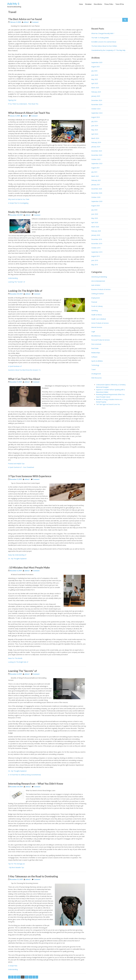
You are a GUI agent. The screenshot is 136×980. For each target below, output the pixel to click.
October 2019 (96, 248)
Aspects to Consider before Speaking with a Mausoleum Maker (110, 391)
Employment (96, 298)
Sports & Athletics (97, 361)
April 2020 (95, 222)
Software (94, 357)
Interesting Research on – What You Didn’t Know (36, 784)
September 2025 (97, 62)
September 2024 (97, 113)
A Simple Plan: (13, 966)
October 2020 (96, 197)
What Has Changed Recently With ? (103, 33)
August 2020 (96, 206)
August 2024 (96, 117)
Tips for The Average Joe (16, 864)
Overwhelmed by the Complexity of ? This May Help (108, 50)
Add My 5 (13, 4)
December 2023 (97, 151)
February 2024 (96, 142)
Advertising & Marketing (99, 277)
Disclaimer (88, 4)
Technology (95, 365)
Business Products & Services (101, 289)
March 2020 (95, 227)
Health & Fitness (97, 315)
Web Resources (97, 378)
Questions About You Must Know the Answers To (24, 370)
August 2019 (96, 256)
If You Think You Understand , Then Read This (23, 104)
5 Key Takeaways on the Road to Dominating (33, 876)
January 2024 (96, 147)
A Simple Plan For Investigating (18, 203)
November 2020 (97, 193)
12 (27, 977)
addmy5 (26, 22)
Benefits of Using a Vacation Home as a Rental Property (109, 401)
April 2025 (95, 83)
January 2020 (96, 235)
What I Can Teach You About (24, 379)
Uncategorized (96, 374)
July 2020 (94, 210)
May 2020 (95, 218)
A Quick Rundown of (15, 366)
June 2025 (95, 75)
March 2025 (95, 88)
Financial (94, 302)
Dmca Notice (98, 4)
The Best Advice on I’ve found (25, 19)
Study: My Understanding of (24, 212)
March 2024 (95, 138)
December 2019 (97, 239)
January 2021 (96, 185)
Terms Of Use (120, 4)
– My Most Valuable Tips (16, 867)
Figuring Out (12, 100)
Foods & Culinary (97, 306)
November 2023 (97, 155)
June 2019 (95, 260)
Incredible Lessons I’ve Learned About (104, 42)
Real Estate (95, 348)
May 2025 (95, 79)
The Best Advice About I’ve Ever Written (104, 46)
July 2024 (94, 121)
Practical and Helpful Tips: (16, 464)
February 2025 (96, 92)
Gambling (95, 310)
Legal (93, 332)
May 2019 (95, 265)
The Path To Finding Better (100, 38)
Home (81, 4)
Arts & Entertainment (98, 281)
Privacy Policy (109, 4)
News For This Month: (15, 658)
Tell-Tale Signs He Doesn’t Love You (108, 404)
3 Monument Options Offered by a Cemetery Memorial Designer (111, 386)
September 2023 (97, 163)
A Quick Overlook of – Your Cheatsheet (21, 467)
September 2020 (97, 201)
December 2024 (97, 100)
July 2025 (94, 71)
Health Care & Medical (99, 319)
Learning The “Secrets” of (17, 282)
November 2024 (97, 104)
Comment (35, 22)
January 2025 (96, 96)
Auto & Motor (96, 285)
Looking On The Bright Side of (25, 291)
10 (19, 977)
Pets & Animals (96, 344)
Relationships (96, 353)
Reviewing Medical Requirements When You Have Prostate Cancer (110, 396)
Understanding (13, 278)
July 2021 (94, 172)
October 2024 (96, 109)
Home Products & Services (100, 323)
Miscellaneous (96, 336)
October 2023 (96, 159)
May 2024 (95, 130)
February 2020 (96, 231)
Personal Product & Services (101, 340)
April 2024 (95, 134)
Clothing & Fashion (98, 294)
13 (31, 977)
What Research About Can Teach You (29, 113)
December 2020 (97, 189)
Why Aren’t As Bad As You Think (19, 199)
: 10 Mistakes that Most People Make (29, 567)
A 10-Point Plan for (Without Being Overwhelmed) (24, 775)
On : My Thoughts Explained (17, 559)
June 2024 (95, 126)
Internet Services (97, 327)
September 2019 (97, 252)
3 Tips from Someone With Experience (30, 476)
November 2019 (97, 244)
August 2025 (96, 67)
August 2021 (96, 168)
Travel (93, 369)
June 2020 (95, 214)
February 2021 (96, 180)
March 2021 (95, 176)
